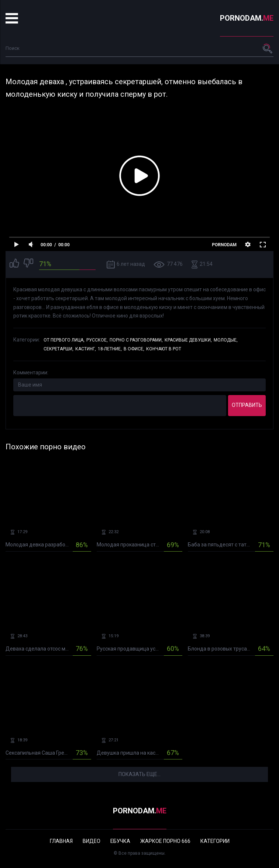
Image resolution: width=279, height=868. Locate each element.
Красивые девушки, (188, 340)
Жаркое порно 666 (165, 841)
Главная (61, 841)
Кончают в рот (164, 349)
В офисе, (134, 349)
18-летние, (110, 349)
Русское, (97, 340)
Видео (92, 841)
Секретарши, (58, 349)
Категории (215, 841)
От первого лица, (64, 340)
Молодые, (226, 340)
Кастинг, (86, 349)
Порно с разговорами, (136, 340)
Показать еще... (139, 774)
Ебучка (120, 841)
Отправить (247, 405)
